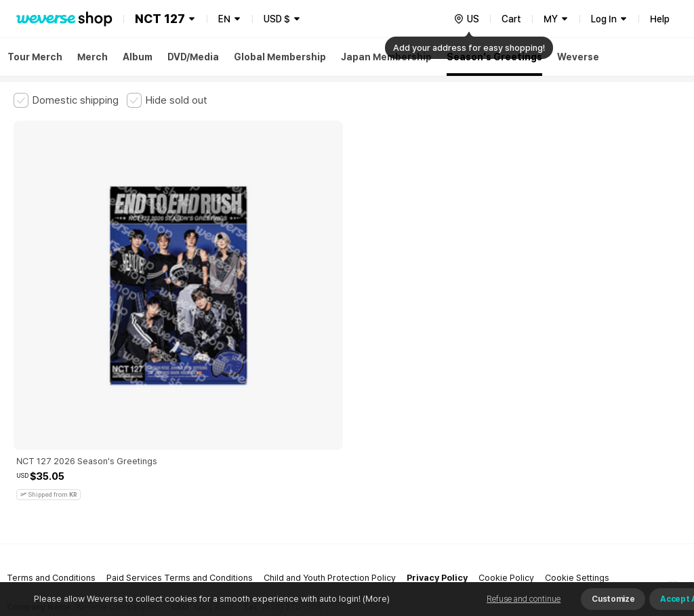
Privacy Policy (437, 389)
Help (660, 19)
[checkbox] (66, 100)
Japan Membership (386, 57)
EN (224, 19)
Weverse (578, 57)
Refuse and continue (524, 599)
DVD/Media (193, 57)
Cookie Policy (506, 389)
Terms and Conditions (51, 389)
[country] (466, 19)
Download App (646, 529)
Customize (613, 599)
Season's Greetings (494, 57)
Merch (93, 57)
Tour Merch (35, 57)
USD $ (277, 19)
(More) (375, 599)
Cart (511, 19)
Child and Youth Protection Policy (330, 389)
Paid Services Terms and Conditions (180, 389)
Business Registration (219, 449)
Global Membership (280, 57)
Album (138, 57)
